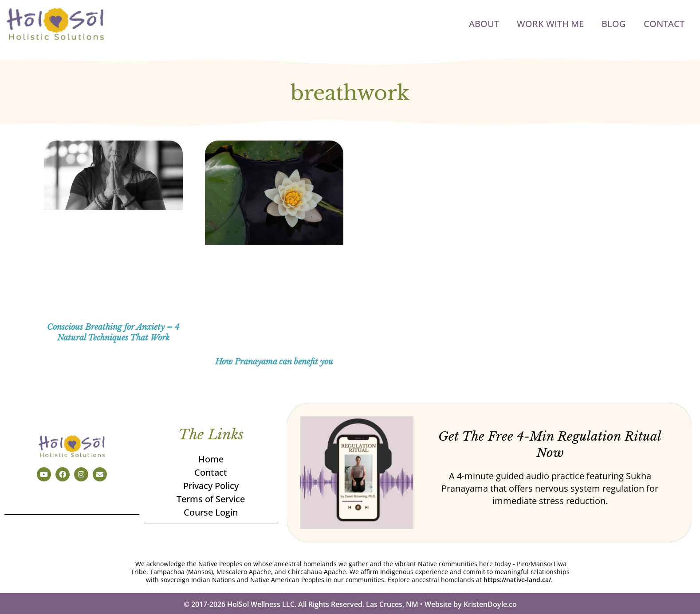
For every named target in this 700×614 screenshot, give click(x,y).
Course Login (211, 513)
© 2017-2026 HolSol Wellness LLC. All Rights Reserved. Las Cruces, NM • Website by (324, 604)
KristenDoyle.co (490, 604)
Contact (664, 24)
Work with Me (550, 24)
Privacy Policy (211, 486)
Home (211, 460)
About (484, 24)
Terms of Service (211, 499)
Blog (614, 24)
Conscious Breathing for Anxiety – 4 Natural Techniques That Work (113, 332)
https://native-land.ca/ (517, 580)
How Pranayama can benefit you (274, 362)
